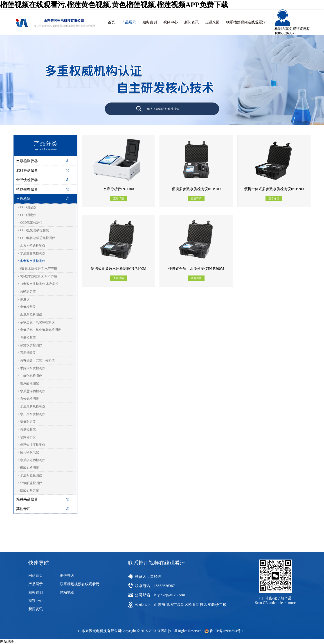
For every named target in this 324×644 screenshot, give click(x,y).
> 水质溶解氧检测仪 (31, 406)
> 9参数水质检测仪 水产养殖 (37, 276)
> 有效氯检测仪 (28, 399)
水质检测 (23, 199)
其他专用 (23, 509)
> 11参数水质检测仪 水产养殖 (38, 284)
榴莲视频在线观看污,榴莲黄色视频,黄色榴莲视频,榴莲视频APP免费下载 (114, 5)
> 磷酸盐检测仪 (28, 468)
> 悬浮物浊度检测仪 (31, 445)
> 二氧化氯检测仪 (30, 376)
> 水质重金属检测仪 (31, 253)
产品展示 (129, 22)
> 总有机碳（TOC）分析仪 (36, 361)
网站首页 (36, 576)
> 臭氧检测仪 (27, 338)
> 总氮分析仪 (27, 437)
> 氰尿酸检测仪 (28, 383)
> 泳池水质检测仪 (30, 345)
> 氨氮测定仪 (27, 422)
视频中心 (171, 22)
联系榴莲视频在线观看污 (246, 22)
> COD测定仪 (27, 215)
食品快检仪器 (27, 180)
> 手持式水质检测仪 (31, 368)
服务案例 (150, 22)
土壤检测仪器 (27, 161)
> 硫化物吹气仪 (28, 452)
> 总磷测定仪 (27, 292)
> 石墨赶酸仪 (27, 353)
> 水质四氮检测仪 (30, 475)
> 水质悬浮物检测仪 (31, 391)
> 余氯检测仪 (27, 307)
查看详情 (119, 198)
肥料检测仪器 (27, 170)
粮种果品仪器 (27, 499)
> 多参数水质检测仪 (31, 261)
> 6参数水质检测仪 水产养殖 (37, 269)
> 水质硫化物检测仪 (31, 460)
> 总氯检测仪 (27, 429)
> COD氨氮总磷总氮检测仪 (36, 238)
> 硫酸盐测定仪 (28, 491)
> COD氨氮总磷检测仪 (33, 230)
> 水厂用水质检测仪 (31, 414)
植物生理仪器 (27, 189)
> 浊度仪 (24, 299)
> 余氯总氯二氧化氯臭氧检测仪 (39, 330)
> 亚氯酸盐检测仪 (30, 483)
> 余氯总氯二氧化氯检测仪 (36, 322)
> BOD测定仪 (27, 207)
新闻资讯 (191, 22)
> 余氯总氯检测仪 (30, 315)
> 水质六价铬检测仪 (31, 246)
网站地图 (67, 592)
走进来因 (212, 22)
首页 (111, 22)
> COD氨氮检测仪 (30, 223)
